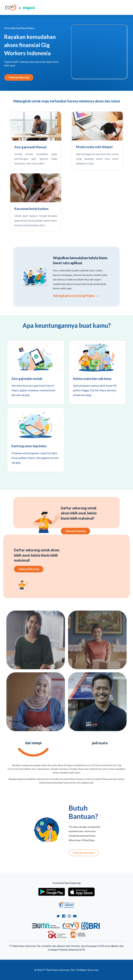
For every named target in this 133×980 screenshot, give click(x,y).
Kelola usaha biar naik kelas (92, 379)
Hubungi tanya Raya (84, 853)
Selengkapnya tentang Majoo (76, 296)
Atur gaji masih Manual (30, 147)
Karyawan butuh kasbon (31, 209)
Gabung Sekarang (19, 77)
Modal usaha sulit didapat (94, 147)
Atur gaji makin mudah (27, 379)
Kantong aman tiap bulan (29, 446)
